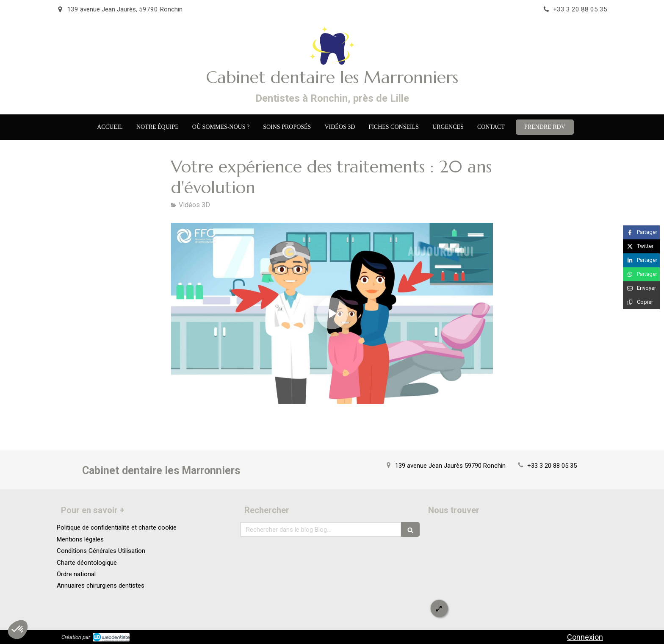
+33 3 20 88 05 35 (552, 466)
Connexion (585, 637)
